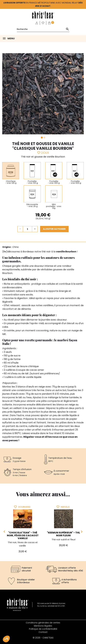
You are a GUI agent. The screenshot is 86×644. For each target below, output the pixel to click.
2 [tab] (44, 138)
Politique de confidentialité (43, 629)
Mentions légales (43, 626)
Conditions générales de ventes (43, 623)
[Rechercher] (43, 29)
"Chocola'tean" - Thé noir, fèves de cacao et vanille (23, 535)
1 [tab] (42, 138)
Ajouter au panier (54, 229)
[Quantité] (27, 229)
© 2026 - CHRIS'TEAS (43, 638)
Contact (43, 632)
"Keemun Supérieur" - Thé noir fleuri (64, 534)
